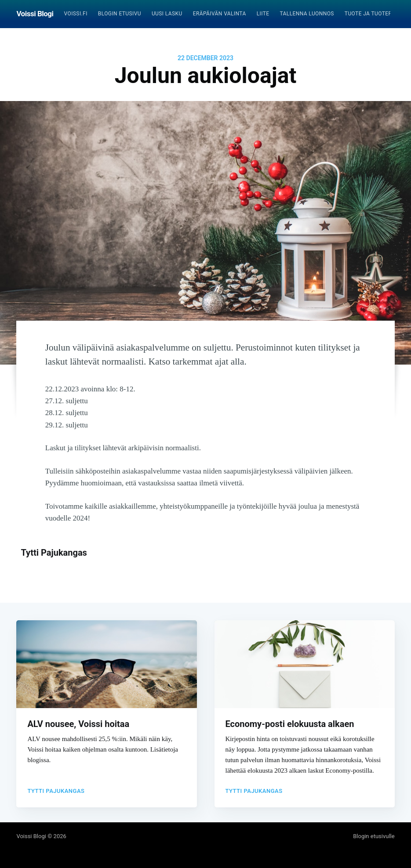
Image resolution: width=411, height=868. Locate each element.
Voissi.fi (76, 14)
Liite (263, 14)
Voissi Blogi (35, 14)
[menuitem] (76, 14)
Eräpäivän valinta (220, 14)
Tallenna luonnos (307, 14)
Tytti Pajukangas (54, 553)
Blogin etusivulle (374, 836)
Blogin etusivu (120, 14)
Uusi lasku (167, 14)
